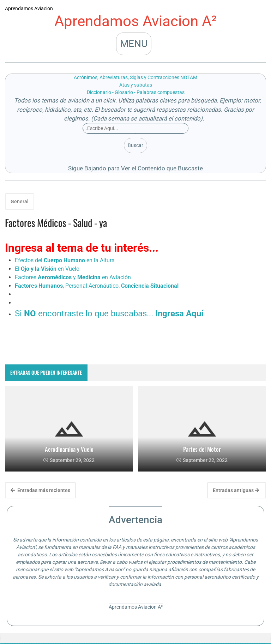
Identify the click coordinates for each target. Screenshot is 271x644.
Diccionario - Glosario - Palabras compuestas (136, 92)
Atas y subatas (136, 85)
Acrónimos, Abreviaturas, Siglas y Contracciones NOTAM (135, 77)
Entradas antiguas (236, 490)
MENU (134, 44)
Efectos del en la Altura (65, 260)
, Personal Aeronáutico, (97, 286)
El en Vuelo (47, 269)
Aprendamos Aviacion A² (135, 21)
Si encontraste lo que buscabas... (109, 314)
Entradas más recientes (40, 490)
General (20, 201)
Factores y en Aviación (73, 277)
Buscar (135, 145)
